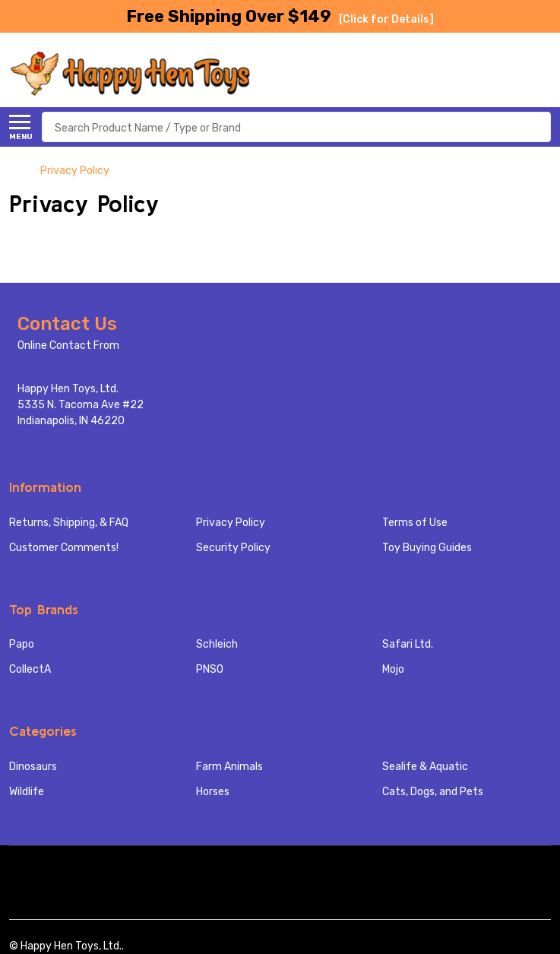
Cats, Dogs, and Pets (433, 792)
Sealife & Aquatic (425, 767)
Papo (22, 644)
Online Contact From (68, 345)
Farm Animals (229, 767)
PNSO (210, 669)
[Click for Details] (386, 19)
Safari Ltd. (408, 644)
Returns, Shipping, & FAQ (69, 523)
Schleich (217, 644)
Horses (213, 792)
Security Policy (233, 548)
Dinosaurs (33, 767)
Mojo (393, 669)
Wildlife (27, 792)
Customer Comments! (64, 548)
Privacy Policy (231, 523)
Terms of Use (415, 523)
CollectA (30, 669)
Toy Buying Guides (427, 548)
